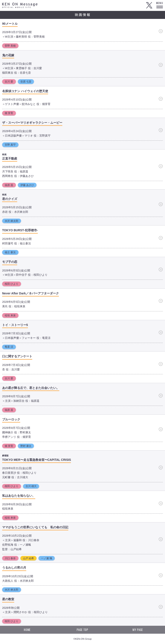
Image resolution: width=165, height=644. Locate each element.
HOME (27, 630)
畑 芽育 (9, 113)
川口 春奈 (10, 558)
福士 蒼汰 (10, 252)
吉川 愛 (9, 82)
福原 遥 (9, 185)
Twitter (149, 5)
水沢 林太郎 (11, 221)
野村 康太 (26, 446)
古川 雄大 (31, 486)
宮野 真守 (10, 145)
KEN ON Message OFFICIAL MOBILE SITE (20, 5)
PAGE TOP (82, 630)
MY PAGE (138, 630)
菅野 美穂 (10, 46)
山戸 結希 (28, 558)
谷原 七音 (26, 82)
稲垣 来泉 (10, 315)
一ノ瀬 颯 (47, 558)
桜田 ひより (11, 284)
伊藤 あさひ (27, 185)
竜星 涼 (9, 347)
